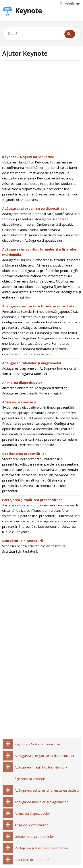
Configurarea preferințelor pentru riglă (49, 271)
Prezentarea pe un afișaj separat (27, 423)
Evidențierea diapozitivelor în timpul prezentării (38, 407)
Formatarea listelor (37, 354)
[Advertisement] (41, 109)
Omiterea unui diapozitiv (55, 224)
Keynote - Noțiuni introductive (37, 744)
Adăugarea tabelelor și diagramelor (32, 363)
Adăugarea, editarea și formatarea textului (38, 306)
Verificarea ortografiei (19, 338)
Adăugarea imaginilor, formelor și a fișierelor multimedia (41, 773)
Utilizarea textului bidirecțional (41, 317)
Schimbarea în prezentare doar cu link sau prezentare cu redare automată (40, 439)
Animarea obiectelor (17, 388)
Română (70, 4)
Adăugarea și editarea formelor (36, 292)
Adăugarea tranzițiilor (51, 388)
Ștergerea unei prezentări (22, 459)
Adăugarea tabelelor (32, 374)
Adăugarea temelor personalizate (28, 214)
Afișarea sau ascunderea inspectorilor (31, 183)
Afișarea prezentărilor (21, 402)
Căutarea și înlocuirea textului (57, 333)
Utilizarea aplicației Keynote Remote (30, 413)
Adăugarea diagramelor (20, 368)
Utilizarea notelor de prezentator (53, 418)
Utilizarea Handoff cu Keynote (25, 162)
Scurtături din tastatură (23, 541)
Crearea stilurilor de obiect (34, 281)
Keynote (28, 11)
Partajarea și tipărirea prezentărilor (32, 500)
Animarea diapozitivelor (22, 382)
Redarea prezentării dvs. (37, 445)
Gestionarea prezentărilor (24, 454)
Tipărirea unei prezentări (36, 516)
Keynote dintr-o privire (20, 199)
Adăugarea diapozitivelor (43, 240)
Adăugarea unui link (17, 260)
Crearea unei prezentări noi (56, 194)
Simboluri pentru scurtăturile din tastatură (34, 546)
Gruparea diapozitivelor (20, 230)
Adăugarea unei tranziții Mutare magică (32, 393)
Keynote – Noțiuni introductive (28, 157)
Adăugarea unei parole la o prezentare (49, 464)
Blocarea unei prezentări (21, 470)
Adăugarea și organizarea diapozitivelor (36, 208)
